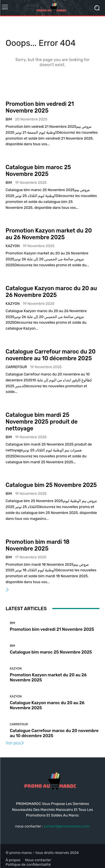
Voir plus (15, 743)
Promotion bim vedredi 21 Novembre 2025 (40, 107)
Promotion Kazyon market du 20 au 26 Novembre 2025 (49, 234)
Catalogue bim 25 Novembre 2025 (51, 485)
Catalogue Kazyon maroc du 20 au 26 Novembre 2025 (51, 292)
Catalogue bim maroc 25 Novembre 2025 (38, 171)
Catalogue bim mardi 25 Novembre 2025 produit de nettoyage (42, 422)
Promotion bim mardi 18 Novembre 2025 (38, 545)
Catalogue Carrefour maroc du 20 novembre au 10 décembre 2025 (51, 355)
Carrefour (16, 367)
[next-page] (8, 590)
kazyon (13, 246)
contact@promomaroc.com (67, 826)
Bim (9, 119)
